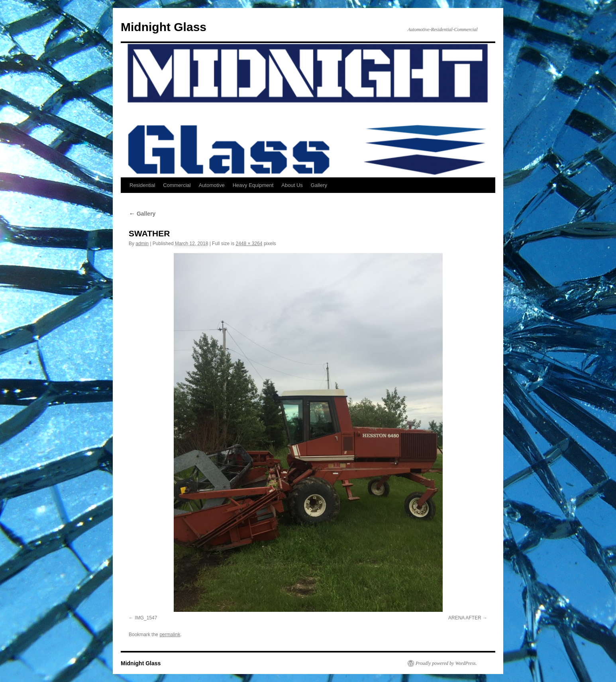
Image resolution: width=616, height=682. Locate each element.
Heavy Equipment (253, 185)
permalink (170, 635)
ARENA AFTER (465, 618)
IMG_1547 (146, 618)
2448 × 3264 (249, 244)
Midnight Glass (164, 27)
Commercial (177, 185)
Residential (142, 185)
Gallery (319, 185)
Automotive (212, 185)
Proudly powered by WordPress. (446, 663)
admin (142, 244)
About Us (292, 185)
